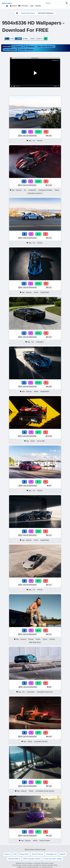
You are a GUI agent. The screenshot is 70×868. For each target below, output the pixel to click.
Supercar (19, 190)
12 (38, 383)
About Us (8, 854)
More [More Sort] (39, 39)
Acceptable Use (51, 854)
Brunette (31, 639)
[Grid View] (7, 39)
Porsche (40, 141)
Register (38, 6)
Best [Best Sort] (32, 39)
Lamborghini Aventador (45, 190)
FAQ (15, 854)
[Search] (67, 3)
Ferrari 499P (41, 441)
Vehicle (57, 190)
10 (38, 333)
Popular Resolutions (28, 13)
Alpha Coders (7, 3)
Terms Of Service (37, 854)
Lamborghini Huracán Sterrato (45, 791)
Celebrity (52, 639)
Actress (45, 639)
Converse (23, 639)
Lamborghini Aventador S (35, 193)
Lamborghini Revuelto (41, 741)
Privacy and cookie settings (53, 859)
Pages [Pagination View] (25, 39)
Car (34, 141)
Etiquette (62, 854)
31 (38, 181)
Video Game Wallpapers (46, 46)
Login (32, 6)
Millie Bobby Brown (35, 642)
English (38, 639)
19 (38, 284)
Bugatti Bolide (45, 292)
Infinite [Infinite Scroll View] (18, 39)
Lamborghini (32, 190)
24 (38, 132)
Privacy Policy (24, 854)
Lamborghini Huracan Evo (45, 692)
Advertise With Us (14, 859)
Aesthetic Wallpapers (26, 49)
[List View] (12, 39)
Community (23, 6)
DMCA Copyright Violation (32, 859)
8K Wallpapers (30, 46)
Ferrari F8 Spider (45, 841)
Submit (13, 6)
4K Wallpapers (17, 46)
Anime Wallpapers (10, 49)
